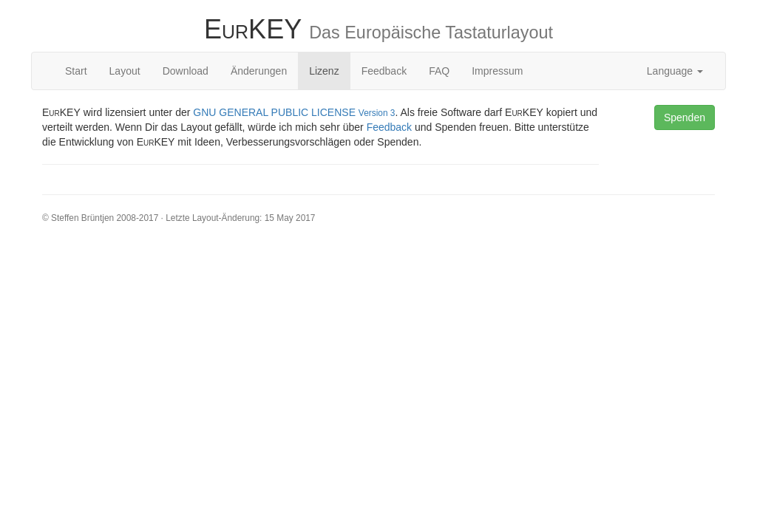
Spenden (685, 117)
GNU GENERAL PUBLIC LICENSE (294, 112)
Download (186, 71)
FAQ (439, 71)
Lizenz (324, 71)
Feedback (384, 71)
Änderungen (259, 71)
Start (76, 71)
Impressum (497, 71)
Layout (125, 71)
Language (675, 71)
